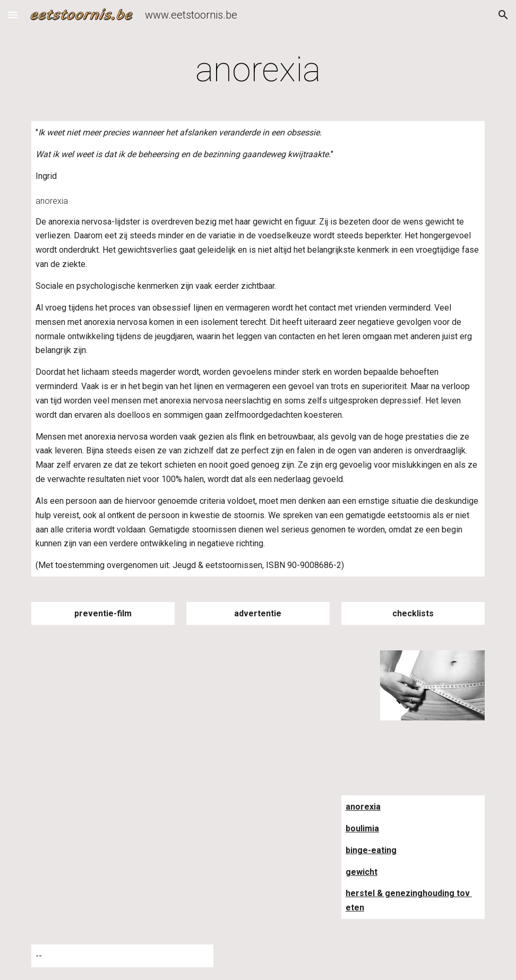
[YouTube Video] (122, 702)
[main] (258, 70)
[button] (13, 15)
